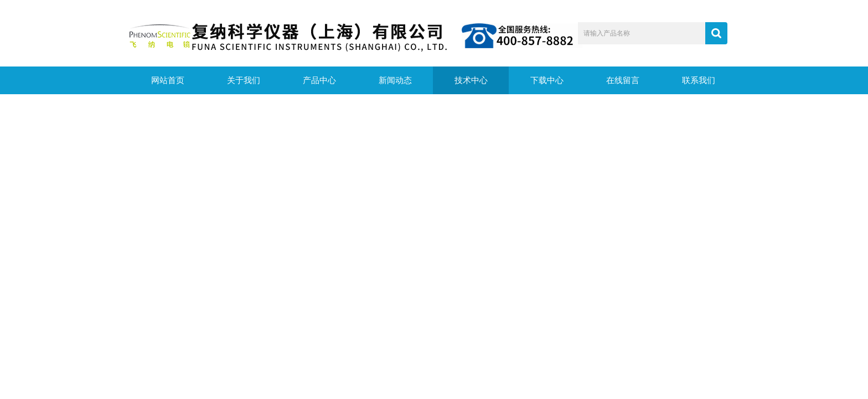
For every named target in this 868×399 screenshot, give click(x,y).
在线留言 (623, 80)
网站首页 (168, 80)
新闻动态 (395, 80)
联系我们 (699, 80)
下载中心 (547, 80)
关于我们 (244, 80)
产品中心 (319, 80)
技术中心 (471, 80)
